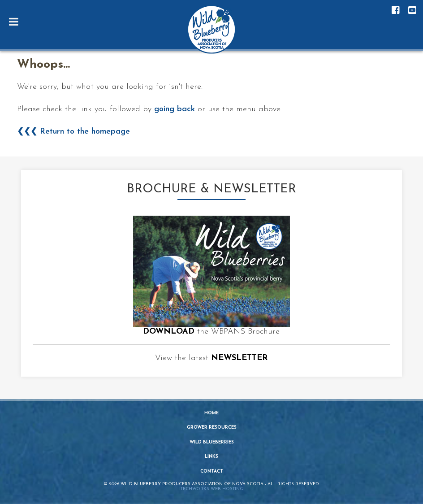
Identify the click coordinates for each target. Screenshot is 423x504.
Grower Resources (212, 428)
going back (175, 109)
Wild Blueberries (212, 442)
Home (211, 413)
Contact (212, 471)
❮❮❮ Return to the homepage (73, 132)
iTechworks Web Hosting (211, 489)
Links (211, 457)
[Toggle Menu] (14, 22)
